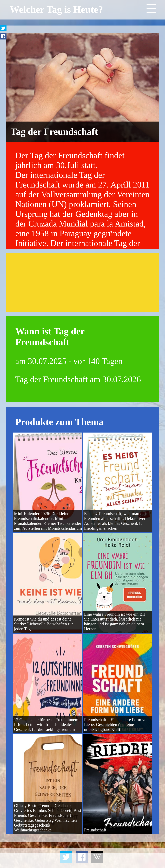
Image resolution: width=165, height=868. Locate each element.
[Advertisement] (83, 282)
